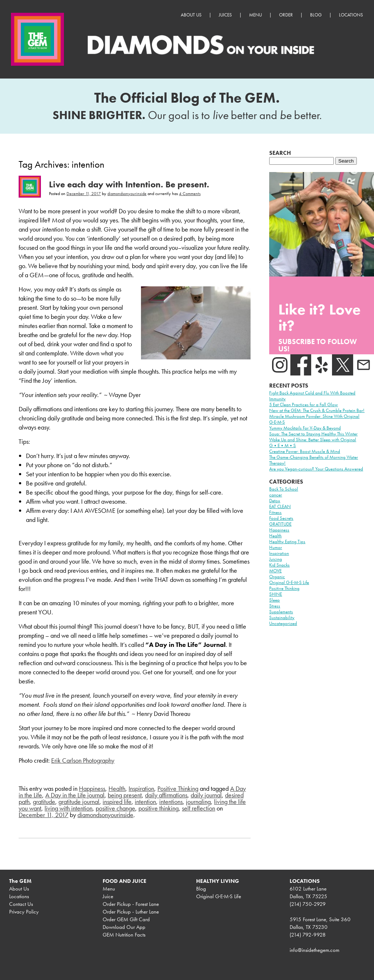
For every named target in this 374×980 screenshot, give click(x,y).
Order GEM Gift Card (126, 919)
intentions (171, 802)
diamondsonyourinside (127, 194)
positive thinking (159, 808)
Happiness (92, 788)
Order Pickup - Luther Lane (131, 912)
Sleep (274, 600)
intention (145, 802)
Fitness (275, 512)
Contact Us (21, 904)
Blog (316, 15)
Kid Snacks (279, 565)
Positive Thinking (178, 788)
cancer (276, 495)
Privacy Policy (24, 912)
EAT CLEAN (280, 506)
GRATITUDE (280, 524)
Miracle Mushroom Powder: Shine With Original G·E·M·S (314, 419)
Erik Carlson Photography (83, 760)
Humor (276, 547)
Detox (275, 501)
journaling (198, 802)
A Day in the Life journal (75, 795)
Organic (277, 577)
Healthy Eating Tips (287, 542)
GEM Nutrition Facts (124, 935)
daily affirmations (166, 795)
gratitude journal (79, 802)
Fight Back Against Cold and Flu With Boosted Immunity (312, 396)
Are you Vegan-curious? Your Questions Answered (316, 469)
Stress (275, 606)
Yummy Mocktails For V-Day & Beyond (305, 428)
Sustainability (282, 617)
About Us (191, 15)
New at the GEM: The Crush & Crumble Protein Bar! (317, 410)
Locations (351, 15)
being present (125, 795)
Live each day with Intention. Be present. (129, 184)
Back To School (284, 489)
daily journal (206, 795)
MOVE (275, 571)
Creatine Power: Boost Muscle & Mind (305, 451)
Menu (255, 15)
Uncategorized (283, 623)
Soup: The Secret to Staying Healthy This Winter (313, 434)
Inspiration (141, 788)
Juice (108, 896)
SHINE (276, 594)
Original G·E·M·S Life (289, 582)
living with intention (68, 808)
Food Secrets (281, 518)
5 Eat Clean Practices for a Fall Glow (304, 405)
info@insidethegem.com (314, 950)
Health (117, 788)
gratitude (44, 802)
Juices (225, 15)
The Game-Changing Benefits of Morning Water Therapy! (314, 460)
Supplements (281, 612)
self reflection (199, 808)
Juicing (276, 559)
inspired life (117, 802)
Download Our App (124, 927)
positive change (115, 808)
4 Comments (190, 194)
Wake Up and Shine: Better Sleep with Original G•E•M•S (313, 443)
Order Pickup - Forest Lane (131, 904)
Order (286, 15)
